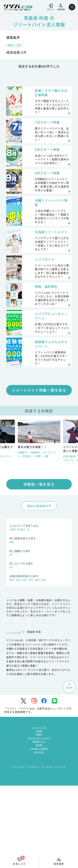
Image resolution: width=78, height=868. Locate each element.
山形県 (35, 641)
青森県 (13, 46)
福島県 (57, 641)
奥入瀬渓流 (30, 583)
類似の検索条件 (39, 558)
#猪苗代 (23, 504)
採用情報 (39, 822)
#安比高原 (70, 508)
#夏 (46, 508)
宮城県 (13, 641)
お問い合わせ (39, 834)
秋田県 (24, 641)
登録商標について (39, 816)
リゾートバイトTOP (18, 698)
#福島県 (36, 504)
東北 (12, 626)
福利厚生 (39, 805)
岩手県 (13, 646)
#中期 (38, 508)
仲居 (26, 46)
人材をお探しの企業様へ (39, 828)
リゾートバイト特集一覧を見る (39, 442)
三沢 (42, 583)
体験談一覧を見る (39, 536)
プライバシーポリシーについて (39, 810)
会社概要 (39, 799)
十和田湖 (15, 583)
